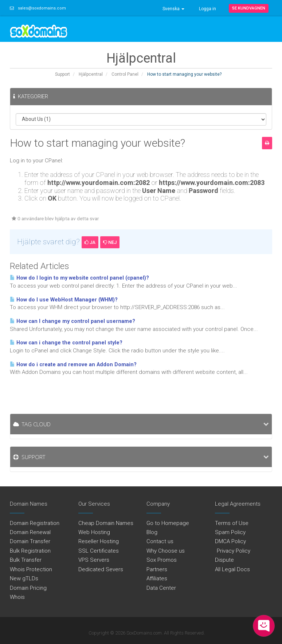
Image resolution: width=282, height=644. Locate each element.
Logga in (207, 9)
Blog (152, 532)
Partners (157, 569)
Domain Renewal (30, 532)
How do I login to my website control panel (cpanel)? (79, 278)
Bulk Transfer (26, 560)
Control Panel (125, 74)
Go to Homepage (168, 523)
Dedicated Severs (101, 569)
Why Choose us (166, 551)
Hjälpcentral (91, 74)
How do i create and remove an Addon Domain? (73, 365)
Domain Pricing (28, 588)
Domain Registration (35, 523)
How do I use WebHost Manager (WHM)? (64, 300)
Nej (110, 242)
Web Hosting (94, 532)
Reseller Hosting (99, 541)
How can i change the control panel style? (66, 343)
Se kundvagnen (249, 8)
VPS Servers (94, 560)
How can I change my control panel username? (73, 321)
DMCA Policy (230, 541)
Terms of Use (232, 523)
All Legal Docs (232, 569)
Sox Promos (162, 560)
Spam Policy (230, 532)
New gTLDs (24, 578)
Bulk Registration (30, 551)
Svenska (173, 9)
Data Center (161, 588)
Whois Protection (31, 569)
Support (62, 74)
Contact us (160, 541)
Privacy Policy (233, 551)
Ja (90, 242)
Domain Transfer (30, 541)
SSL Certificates (99, 551)
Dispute (224, 560)
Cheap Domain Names (106, 523)
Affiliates (157, 578)
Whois (17, 597)
